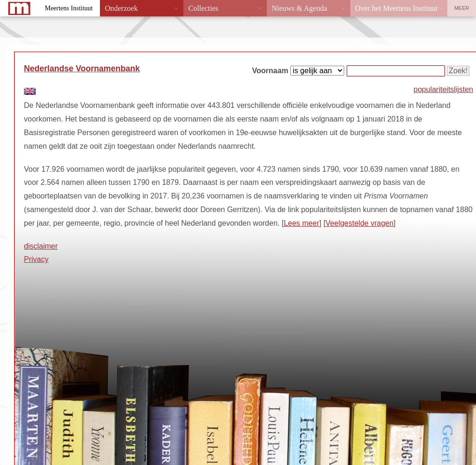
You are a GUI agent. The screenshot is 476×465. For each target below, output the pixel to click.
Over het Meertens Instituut (396, 8)
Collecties (203, 8)
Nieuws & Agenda (299, 8)
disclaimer (41, 246)
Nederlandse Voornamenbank (82, 69)
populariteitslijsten (443, 89)
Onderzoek (121, 8)
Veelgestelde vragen (359, 223)
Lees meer (302, 223)
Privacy (36, 259)
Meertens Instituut (68, 8)
